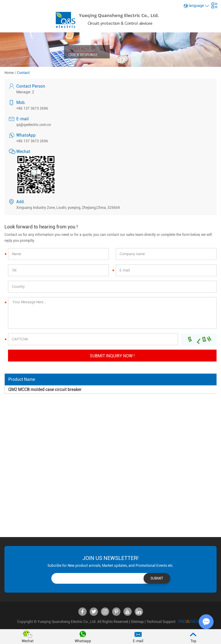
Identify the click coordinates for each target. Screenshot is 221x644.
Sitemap (137, 622)
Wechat (28, 641)
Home (9, 73)
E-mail (138, 641)
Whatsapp (83, 641)
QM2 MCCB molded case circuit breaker (45, 389)
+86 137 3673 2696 (32, 141)
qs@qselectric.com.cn (34, 125)
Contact (23, 73)
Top (193, 641)
